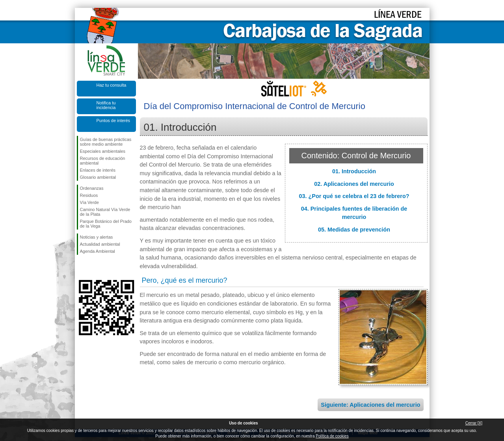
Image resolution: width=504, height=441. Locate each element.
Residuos (89, 195)
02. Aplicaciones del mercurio (354, 184)
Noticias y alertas (97, 237)
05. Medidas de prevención (354, 230)
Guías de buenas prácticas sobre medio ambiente (106, 142)
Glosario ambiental (98, 177)
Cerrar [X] (474, 423)
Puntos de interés (113, 120)
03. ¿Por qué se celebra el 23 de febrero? (354, 196)
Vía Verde (89, 202)
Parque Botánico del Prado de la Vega (106, 224)
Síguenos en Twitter (95, 267)
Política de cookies (332, 436)
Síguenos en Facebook (82, 267)
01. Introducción (354, 171)
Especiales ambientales (103, 151)
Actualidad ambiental (100, 244)
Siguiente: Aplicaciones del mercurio (370, 405)
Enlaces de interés (98, 170)
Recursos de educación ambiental (103, 161)
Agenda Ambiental (98, 251)
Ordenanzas (92, 188)
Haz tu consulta (112, 85)
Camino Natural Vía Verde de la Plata (105, 212)
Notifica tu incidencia (106, 105)
